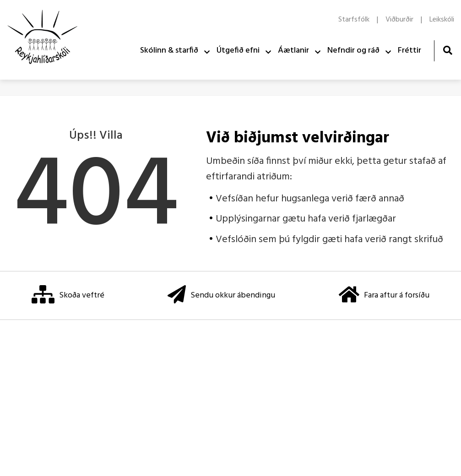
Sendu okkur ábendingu (221, 295)
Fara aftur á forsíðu (384, 295)
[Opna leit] (447, 50)
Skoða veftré (68, 295)
